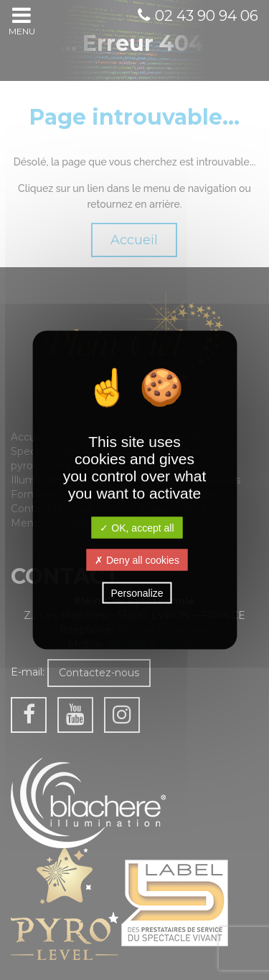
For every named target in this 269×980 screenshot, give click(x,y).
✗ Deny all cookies (137, 560)
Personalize (137, 593)
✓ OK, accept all (137, 528)
